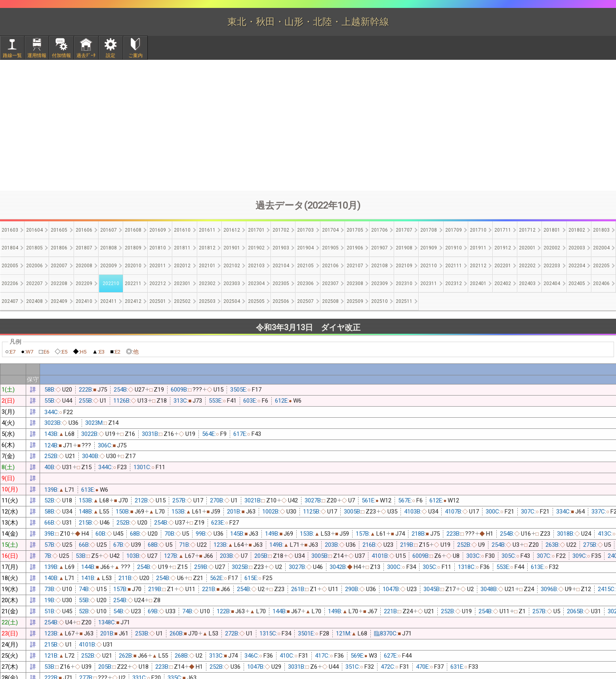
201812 (207, 248)
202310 (404, 283)
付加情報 (61, 55)
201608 (133, 230)
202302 (207, 283)
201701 (256, 230)
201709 (454, 230)
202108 (380, 266)
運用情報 (37, 55)
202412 (133, 301)
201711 (503, 230)
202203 (552, 266)
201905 (330, 248)
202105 (305, 266)
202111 (454, 266)
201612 (232, 230)
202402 (503, 283)
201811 (182, 248)
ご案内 (135, 55)
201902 (256, 248)
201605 (59, 230)
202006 (34, 266)
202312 (454, 283)
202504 (232, 301)
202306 (305, 283)
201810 (158, 248)
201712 (527, 230)
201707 (404, 230)
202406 (601, 283)
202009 (109, 266)
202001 (527, 248)
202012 (182, 266)
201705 (355, 230)
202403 (527, 283)
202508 (330, 301)
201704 (330, 230)
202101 (207, 266)
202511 (404, 301)
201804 (10, 248)
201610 (182, 230)
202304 (256, 283)
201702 (281, 230)
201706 (380, 230)
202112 (478, 266)
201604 (34, 230)
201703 (305, 230)
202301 (182, 283)
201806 (59, 248)
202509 (355, 301)
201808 (109, 248)
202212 (158, 283)
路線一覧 (12, 55)
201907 (380, 248)
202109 (404, 266)
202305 (281, 283)
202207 (34, 283)
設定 (111, 55)
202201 (503, 266)
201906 (355, 248)
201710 (478, 230)
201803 (601, 230)
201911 (478, 248)
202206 (10, 283)
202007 (59, 266)
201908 (404, 248)
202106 (330, 266)
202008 (84, 266)
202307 (330, 283)
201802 (577, 230)
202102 (232, 266)
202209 (84, 283)
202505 (256, 301)
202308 (355, 283)
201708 (429, 230)
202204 (577, 266)
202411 (109, 301)
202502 (182, 301)
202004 (601, 248)
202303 (232, 283)
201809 (133, 248)
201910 (454, 248)
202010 (133, 266)
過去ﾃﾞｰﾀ (86, 55)
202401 (478, 283)
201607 (109, 230)
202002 (552, 248)
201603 (10, 230)
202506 (281, 301)
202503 (207, 301)
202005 (10, 266)
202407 (10, 301)
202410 (84, 301)
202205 (601, 266)
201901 (232, 248)
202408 (34, 301)
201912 (503, 248)
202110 (429, 266)
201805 (34, 248)
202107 (355, 266)
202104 (281, 266)
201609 (158, 230)
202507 (305, 301)
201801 (552, 230)
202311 (429, 283)
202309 (380, 283)
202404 (552, 283)
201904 (305, 248)
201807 (84, 248)
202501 (158, 301)
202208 (59, 283)
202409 (59, 301)
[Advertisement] (308, 125)
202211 (133, 283)
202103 (256, 266)
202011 (158, 266)
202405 (577, 283)
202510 (380, 301)
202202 (527, 266)
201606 (84, 230)
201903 (281, 248)
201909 (429, 248)
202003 (577, 248)
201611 (207, 230)
